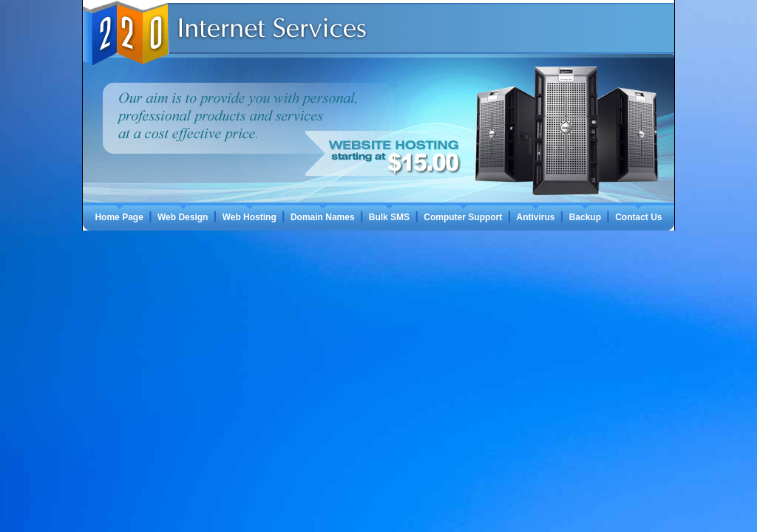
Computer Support (463, 217)
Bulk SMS (389, 217)
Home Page (119, 217)
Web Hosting (249, 217)
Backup (585, 217)
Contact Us (638, 217)
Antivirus (535, 217)
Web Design (183, 217)
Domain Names (323, 217)
